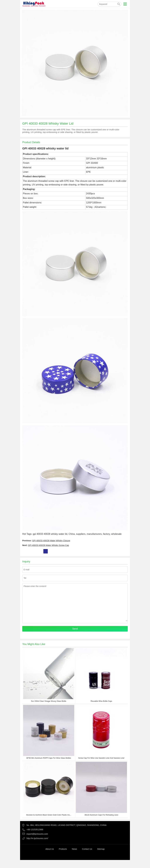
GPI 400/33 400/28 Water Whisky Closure (51, 541)
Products (63, 849)
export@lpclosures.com (37, 834)
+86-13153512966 (35, 830)
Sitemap (101, 849)
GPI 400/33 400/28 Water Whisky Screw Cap (48, 545)
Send (75, 629)
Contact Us (87, 849)
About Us (50, 849)
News (74, 849)
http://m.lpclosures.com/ (37, 838)
